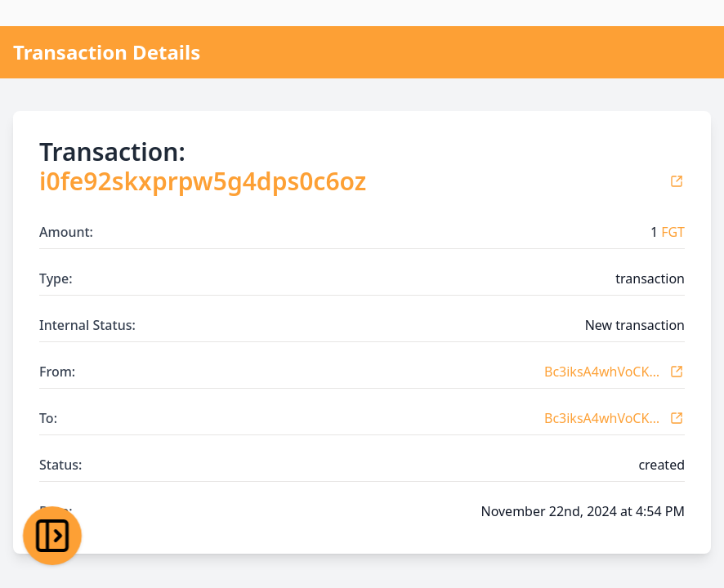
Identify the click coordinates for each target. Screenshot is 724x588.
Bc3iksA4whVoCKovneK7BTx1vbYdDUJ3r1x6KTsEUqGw (603, 372)
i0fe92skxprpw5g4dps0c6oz (203, 181)
